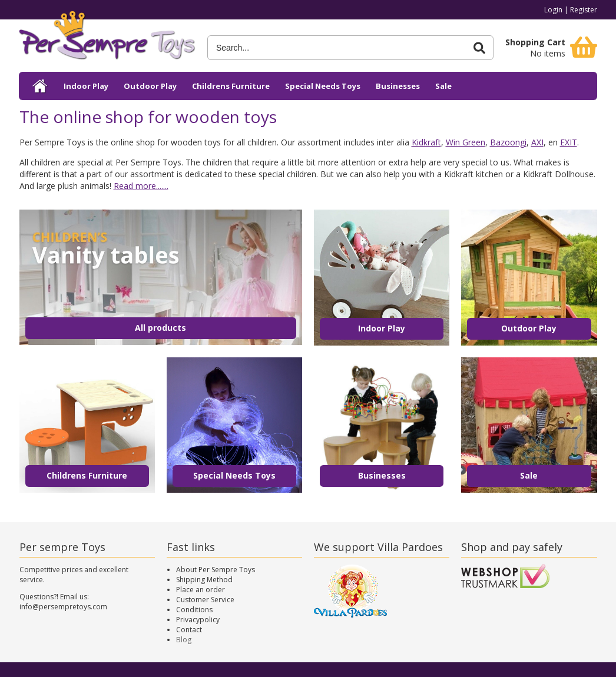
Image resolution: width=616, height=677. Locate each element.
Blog (184, 640)
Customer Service (205, 600)
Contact (189, 630)
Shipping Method (204, 580)
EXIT (569, 142)
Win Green (466, 142)
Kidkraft (426, 142)
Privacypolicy (198, 620)
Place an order (201, 590)
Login (553, 10)
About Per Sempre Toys (216, 570)
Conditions (194, 610)
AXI (537, 142)
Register (584, 10)
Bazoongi (508, 142)
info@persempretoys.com (63, 607)
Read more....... (141, 186)
